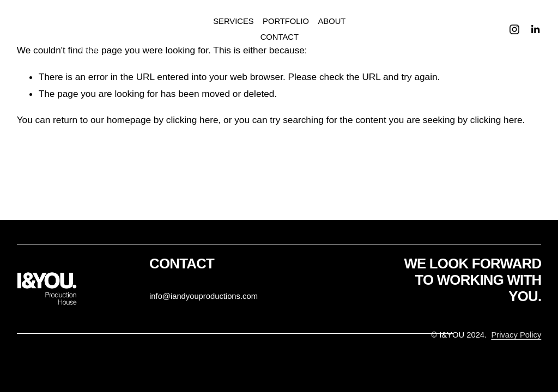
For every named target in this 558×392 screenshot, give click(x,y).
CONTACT (280, 37)
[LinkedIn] (535, 29)
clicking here (192, 120)
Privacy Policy (516, 335)
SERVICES (233, 21)
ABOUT (332, 21)
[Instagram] (514, 29)
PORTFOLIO (286, 21)
